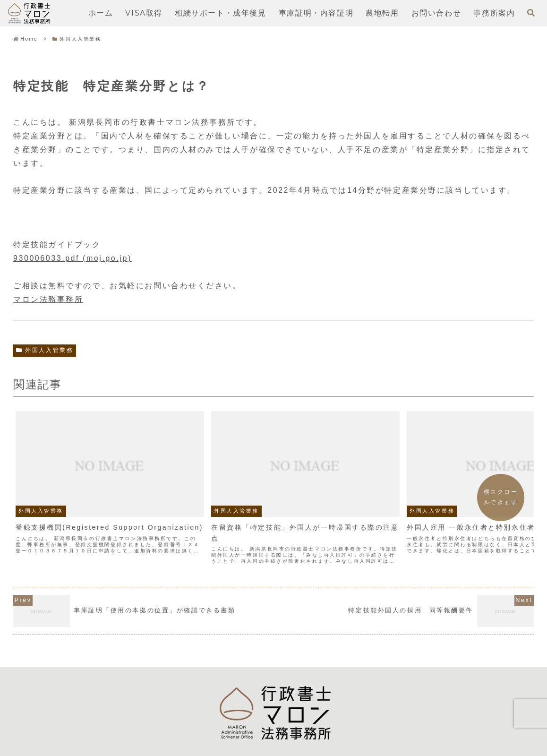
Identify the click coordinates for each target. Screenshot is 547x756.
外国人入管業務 (45, 350)
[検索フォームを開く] (531, 13)
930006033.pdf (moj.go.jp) (73, 258)
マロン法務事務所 (48, 299)
